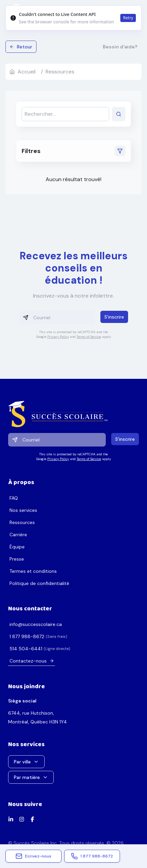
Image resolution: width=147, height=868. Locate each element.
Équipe (17, 547)
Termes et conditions (33, 571)
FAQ (14, 498)
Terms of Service (89, 337)
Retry (128, 18)
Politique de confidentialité (39, 583)
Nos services (23, 510)
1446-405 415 (26, 649)
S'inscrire (114, 317)
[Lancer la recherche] (119, 114)
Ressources (22, 522)
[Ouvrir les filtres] (120, 151)
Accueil (22, 72)
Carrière (18, 535)
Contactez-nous (32, 661)
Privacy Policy (58, 337)
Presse (17, 559)
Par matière (31, 777)
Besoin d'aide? (120, 47)
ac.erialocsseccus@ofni (36, 624)
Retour (21, 47)
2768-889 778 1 (27, 636)
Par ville (26, 762)
